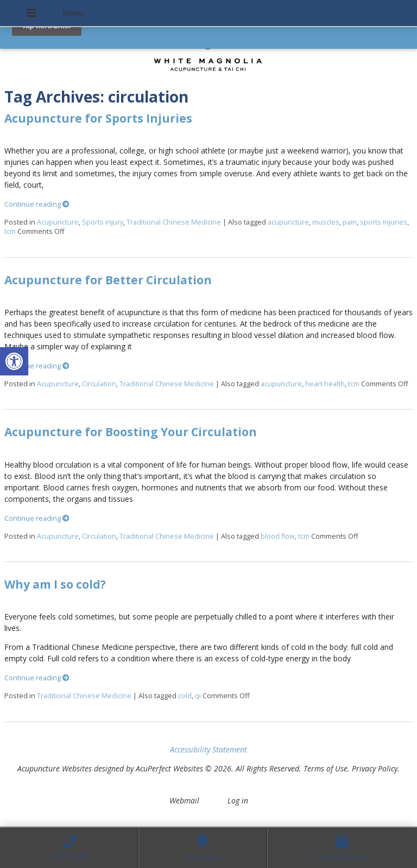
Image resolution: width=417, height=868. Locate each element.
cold (185, 696)
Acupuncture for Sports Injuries (98, 118)
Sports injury (103, 222)
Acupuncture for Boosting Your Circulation (131, 432)
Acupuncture (58, 222)
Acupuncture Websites (55, 768)
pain (350, 222)
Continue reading (37, 204)
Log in (238, 800)
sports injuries (384, 222)
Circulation (99, 384)
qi (198, 696)
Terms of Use (326, 768)
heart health (325, 384)
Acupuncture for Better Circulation (108, 280)
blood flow (278, 536)
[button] (14, 361)
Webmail (184, 800)
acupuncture (288, 222)
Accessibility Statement (208, 749)
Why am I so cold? (55, 584)
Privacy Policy (375, 768)
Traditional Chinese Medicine (174, 222)
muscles (326, 222)
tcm (10, 231)
